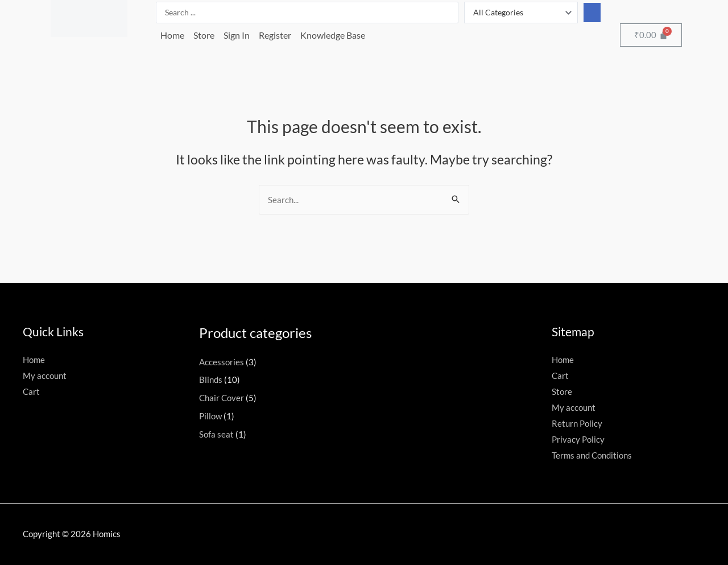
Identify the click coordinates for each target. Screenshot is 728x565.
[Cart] (651, 35)
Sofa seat (216, 434)
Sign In (237, 35)
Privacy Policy (578, 439)
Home (172, 35)
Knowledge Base (333, 35)
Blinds (211, 380)
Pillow (210, 416)
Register (275, 35)
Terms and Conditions (592, 455)
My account (45, 376)
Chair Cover (222, 398)
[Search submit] (592, 13)
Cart (31, 391)
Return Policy (577, 423)
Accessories (222, 362)
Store (204, 35)
